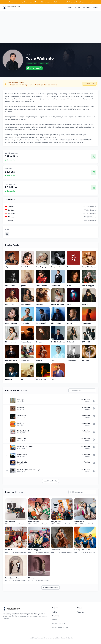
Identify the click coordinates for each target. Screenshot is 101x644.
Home (70, 7)
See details (10, 160)
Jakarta (11, 207)
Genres (96, 7)
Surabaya (12, 213)
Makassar (12, 217)
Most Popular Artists (59, 623)
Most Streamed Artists (60, 627)
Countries (87, 7)
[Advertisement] (50, 27)
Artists (77, 7)
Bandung (11, 210)
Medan (11, 220)
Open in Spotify (34, 68)
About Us (80, 612)
